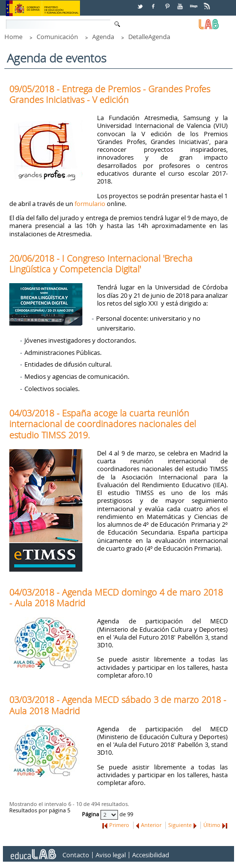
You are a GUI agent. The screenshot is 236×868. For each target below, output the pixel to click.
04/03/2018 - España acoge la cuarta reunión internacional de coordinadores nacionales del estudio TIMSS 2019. (103, 424)
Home (13, 37)
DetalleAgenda (149, 37)
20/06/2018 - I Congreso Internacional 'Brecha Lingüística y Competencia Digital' (101, 264)
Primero (119, 825)
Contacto (76, 855)
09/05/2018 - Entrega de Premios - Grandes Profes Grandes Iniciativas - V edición (110, 94)
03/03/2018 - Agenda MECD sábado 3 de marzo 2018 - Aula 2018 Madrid (118, 705)
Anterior (151, 825)
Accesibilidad (151, 855)
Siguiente (180, 825)
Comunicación (57, 37)
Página (91, 815)
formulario (90, 204)
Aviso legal (111, 855)
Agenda (103, 37)
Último (212, 825)
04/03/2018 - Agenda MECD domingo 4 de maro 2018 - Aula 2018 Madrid (116, 598)
